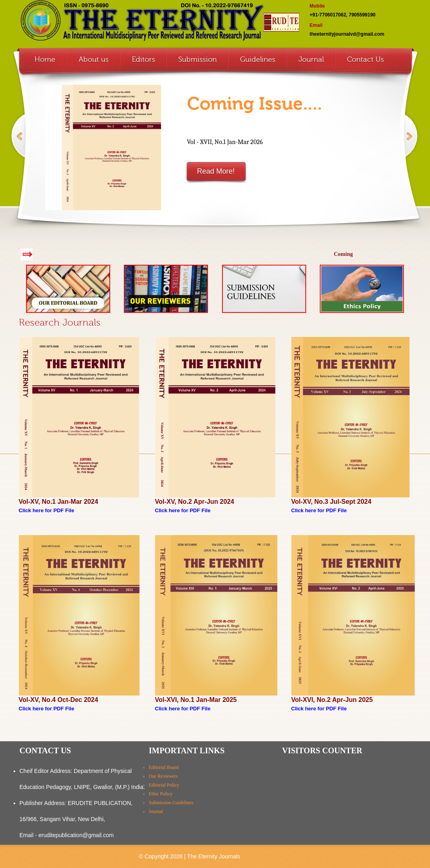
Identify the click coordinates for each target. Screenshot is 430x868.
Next (410, 145)
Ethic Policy (160, 794)
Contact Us (365, 59)
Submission (198, 59)
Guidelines (258, 59)
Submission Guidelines (171, 803)
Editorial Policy (164, 785)
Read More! (216, 171)
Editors (143, 59)
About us (94, 59)
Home (45, 59)
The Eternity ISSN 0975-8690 (159, 22)
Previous (18, 145)
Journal (311, 59)
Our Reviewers (163, 776)
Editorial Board (164, 767)
